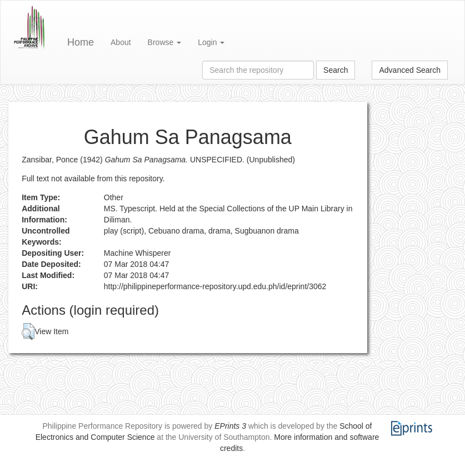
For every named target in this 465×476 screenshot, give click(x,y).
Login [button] (211, 42)
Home (81, 42)
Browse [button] (165, 42)
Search (336, 70)
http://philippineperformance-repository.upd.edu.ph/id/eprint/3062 (215, 286)
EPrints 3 (230, 426)
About (121, 42)
